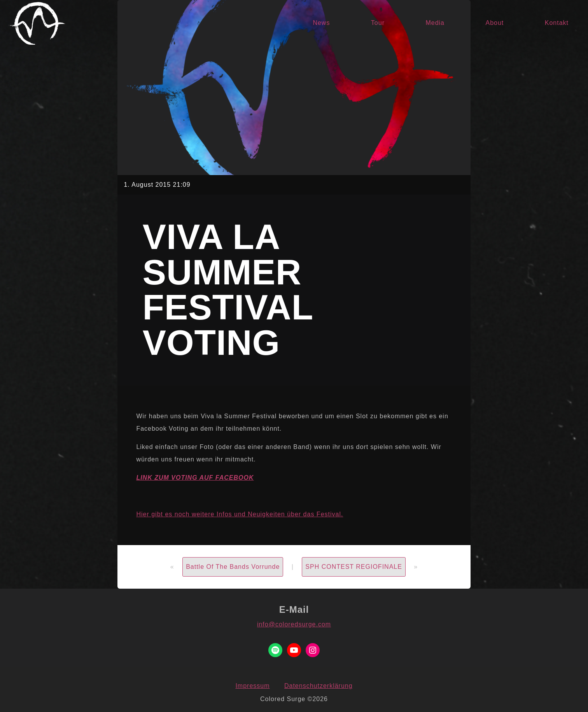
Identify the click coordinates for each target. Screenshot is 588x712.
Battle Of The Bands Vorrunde (233, 567)
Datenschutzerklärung (318, 686)
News (321, 23)
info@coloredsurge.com (294, 624)
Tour (378, 23)
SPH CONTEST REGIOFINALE (354, 567)
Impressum (252, 686)
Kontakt (557, 23)
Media (435, 23)
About (494, 23)
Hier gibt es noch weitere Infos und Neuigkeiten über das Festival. (240, 514)
